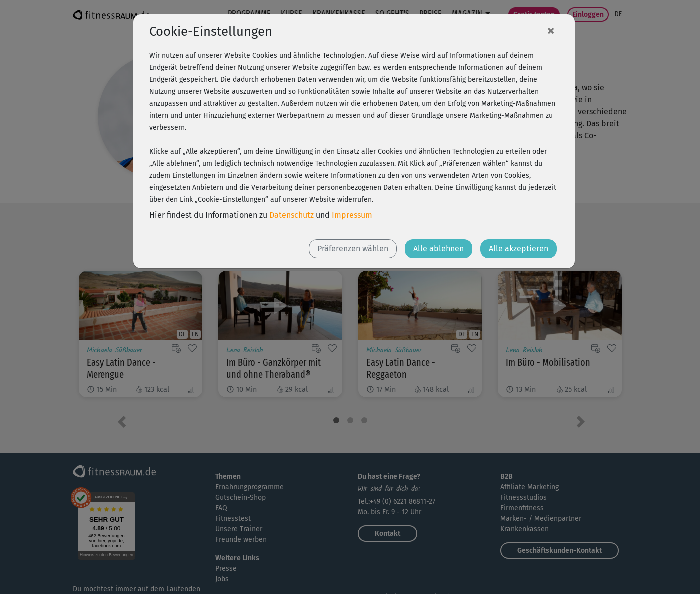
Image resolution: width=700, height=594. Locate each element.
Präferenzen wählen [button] (353, 249)
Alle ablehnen (438, 249)
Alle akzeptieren (518, 249)
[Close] (551, 30)
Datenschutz (292, 215)
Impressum (352, 215)
